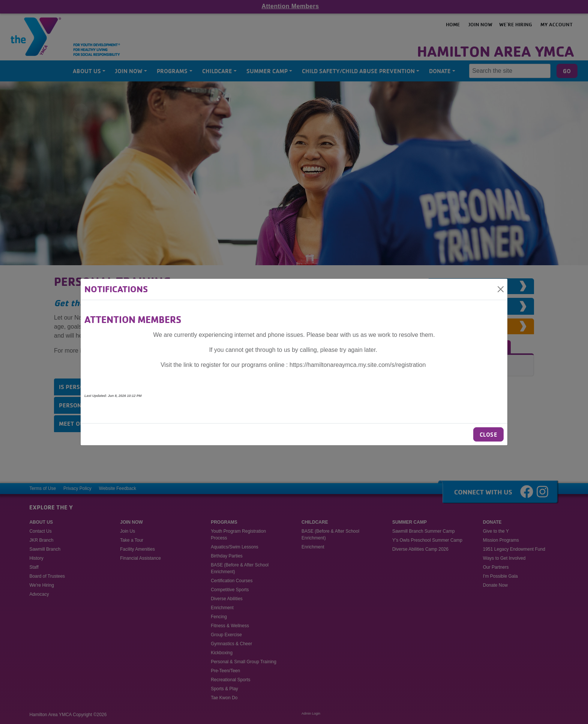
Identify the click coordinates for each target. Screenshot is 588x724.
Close (488, 434)
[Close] (501, 289)
